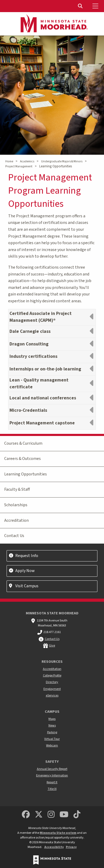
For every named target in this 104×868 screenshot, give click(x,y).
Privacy (71, 847)
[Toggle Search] (81, 6)
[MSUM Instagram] (51, 815)
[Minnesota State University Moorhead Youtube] (64, 815)
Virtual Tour (52, 739)
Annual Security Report (52, 769)
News (52, 726)
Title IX (52, 789)
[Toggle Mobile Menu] (96, 6)
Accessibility (54, 847)
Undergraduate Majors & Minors (62, 161)
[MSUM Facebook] (26, 815)
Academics (27, 161)
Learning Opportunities (26, 474)
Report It (52, 782)
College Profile (52, 676)
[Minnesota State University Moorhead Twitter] (39, 815)
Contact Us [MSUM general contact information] (52, 639)
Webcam (52, 746)
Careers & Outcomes (23, 459)
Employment (52, 689)
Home (9, 161)
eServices (52, 696)
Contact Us (14, 536)
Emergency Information (52, 776)
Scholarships (16, 505)
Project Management (19, 166)
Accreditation (16, 520)
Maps (52, 719)
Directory (52, 682)
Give (52, 646)
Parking (52, 732)
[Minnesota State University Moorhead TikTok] (77, 815)
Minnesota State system (58, 833)
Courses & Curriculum (23, 443)
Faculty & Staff (17, 489)
